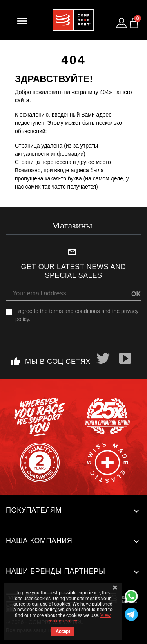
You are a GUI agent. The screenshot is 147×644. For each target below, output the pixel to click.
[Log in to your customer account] (122, 23)
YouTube (125, 358)
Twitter (103, 358)
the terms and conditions (70, 311)
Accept (63, 631)
